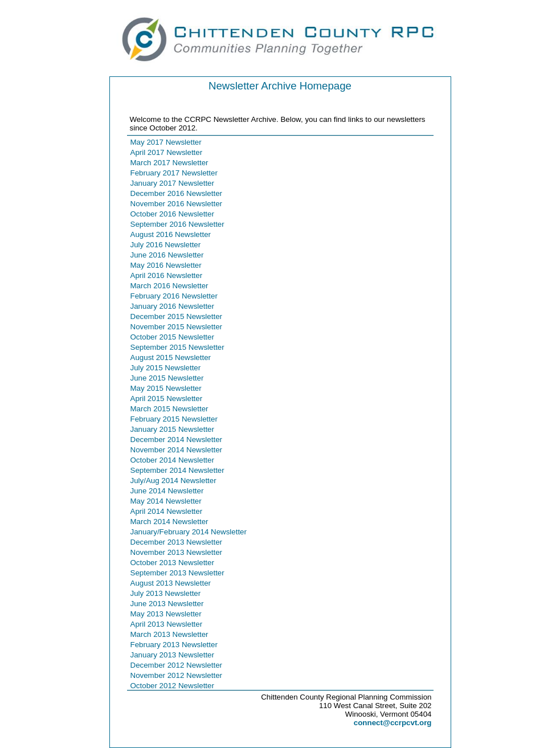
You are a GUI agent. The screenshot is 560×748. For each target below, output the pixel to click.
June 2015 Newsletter (167, 378)
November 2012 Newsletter (177, 675)
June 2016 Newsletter (167, 255)
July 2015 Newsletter (166, 368)
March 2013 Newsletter (169, 634)
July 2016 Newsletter (166, 245)
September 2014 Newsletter (177, 470)
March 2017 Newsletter (169, 163)
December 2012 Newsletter (177, 665)
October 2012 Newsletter (172, 686)
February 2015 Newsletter (174, 419)
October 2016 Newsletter (172, 214)
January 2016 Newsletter (172, 306)
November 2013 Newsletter (177, 552)
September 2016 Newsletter (177, 224)
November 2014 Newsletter (177, 450)
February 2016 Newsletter (174, 296)
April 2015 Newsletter (167, 398)
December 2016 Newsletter (177, 193)
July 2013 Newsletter (166, 593)
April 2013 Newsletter (167, 624)
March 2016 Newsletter (169, 286)
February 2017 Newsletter (174, 173)
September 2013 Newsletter (177, 573)
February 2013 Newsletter (174, 645)
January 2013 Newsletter (172, 655)
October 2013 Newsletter (172, 563)
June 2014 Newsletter (167, 491)
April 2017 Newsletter (167, 152)
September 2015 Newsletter (177, 347)
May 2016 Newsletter (166, 265)
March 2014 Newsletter (169, 522)
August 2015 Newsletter (171, 357)
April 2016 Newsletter (167, 275)
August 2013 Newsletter (171, 583)
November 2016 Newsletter (177, 204)
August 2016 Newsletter (171, 234)
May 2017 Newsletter (166, 142)
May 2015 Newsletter (166, 388)
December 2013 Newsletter (177, 542)
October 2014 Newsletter (172, 460)
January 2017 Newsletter (172, 183)
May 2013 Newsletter (166, 614)
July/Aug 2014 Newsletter (173, 481)
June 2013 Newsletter (167, 604)
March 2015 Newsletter (169, 409)
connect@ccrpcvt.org (393, 723)
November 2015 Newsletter (177, 327)
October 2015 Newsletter (172, 337)
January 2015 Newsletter (172, 429)
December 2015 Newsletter (177, 316)
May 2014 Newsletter (166, 501)
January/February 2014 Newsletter (189, 532)
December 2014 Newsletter (177, 440)
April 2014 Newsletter (167, 511)
